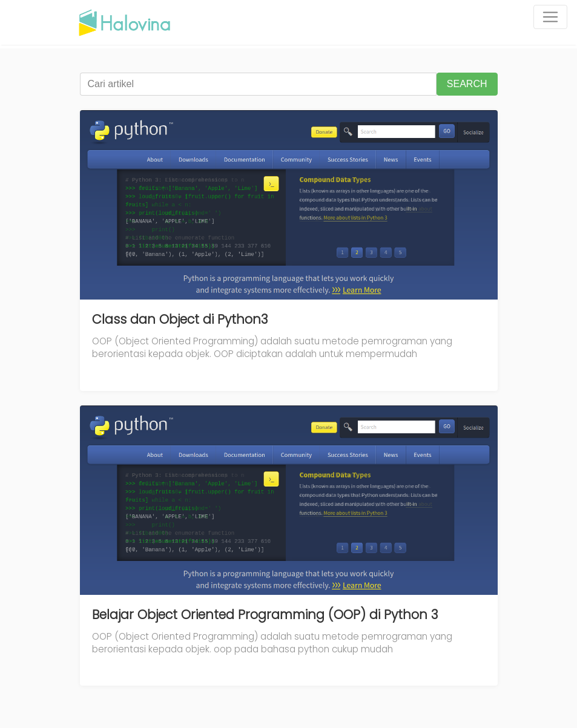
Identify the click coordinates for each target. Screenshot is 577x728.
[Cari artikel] (258, 84)
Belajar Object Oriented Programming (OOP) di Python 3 (265, 615)
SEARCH (467, 84)
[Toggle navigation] (550, 17)
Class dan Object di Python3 (180, 319)
